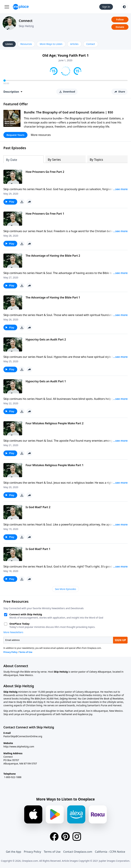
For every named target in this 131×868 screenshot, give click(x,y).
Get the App (13, 852)
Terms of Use (52, 852)
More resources (41, 135)
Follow (120, 19)
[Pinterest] (65, 837)
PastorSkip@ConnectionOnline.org (23, 736)
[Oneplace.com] (21, 7)
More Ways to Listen (51, 44)
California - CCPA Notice (110, 852)
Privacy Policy (32, 852)
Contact (91, 44)
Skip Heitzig (26, 26)
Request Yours (15, 135)
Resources (26, 44)
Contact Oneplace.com (78, 852)
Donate (120, 27)
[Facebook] (54, 837)
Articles (74, 44)
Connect (26, 21)
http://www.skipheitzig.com (19, 746)
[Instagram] (77, 837)
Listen (9, 44)
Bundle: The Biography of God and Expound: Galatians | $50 (68, 112)
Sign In (106, 7)
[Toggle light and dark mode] (124, 7)
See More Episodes (65, 589)
